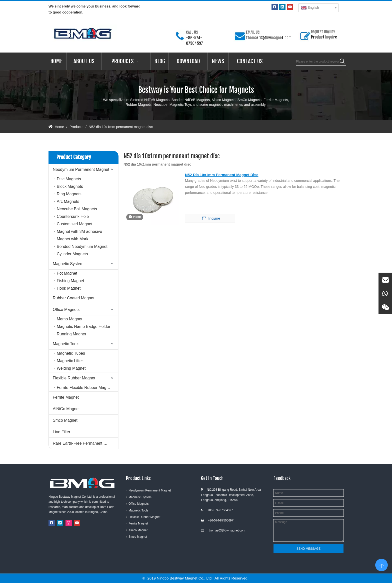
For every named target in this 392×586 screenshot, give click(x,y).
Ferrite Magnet (66, 397)
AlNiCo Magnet (66, 409)
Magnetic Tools (66, 344)
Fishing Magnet (70, 281)
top (381, 564)
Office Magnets (66, 310)
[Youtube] (290, 7)
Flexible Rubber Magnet (74, 378)
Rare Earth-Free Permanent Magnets (85, 443)
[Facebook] (275, 7)
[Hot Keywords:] (342, 62)
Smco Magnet (65, 420)
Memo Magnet (69, 319)
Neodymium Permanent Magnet (81, 169)
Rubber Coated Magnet (73, 298)
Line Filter (61, 432)
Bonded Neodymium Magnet (82, 246)
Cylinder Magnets (72, 254)
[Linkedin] (282, 7)
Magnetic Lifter (70, 361)
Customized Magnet (74, 224)
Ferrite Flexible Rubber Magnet (84, 388)
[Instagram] (69, 523)
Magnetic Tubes (71, 353)
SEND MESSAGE (308, 549)
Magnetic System (68, 264)
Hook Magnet (69, 288)
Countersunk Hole (73, 216)
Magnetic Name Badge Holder (83, 327)
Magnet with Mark (72, 239)
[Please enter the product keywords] (317, 62)
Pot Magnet (67, 273)
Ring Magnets (69, 194)
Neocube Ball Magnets (77, 209)
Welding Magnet (71, 368)
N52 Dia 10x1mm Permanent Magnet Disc (222, 175)
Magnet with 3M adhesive (79, 231)
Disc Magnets (69, 179)
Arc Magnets (68, 201)
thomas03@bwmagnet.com (269, 38)
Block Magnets (70, 186)
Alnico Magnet (138, 530)
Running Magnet (71, 334)
